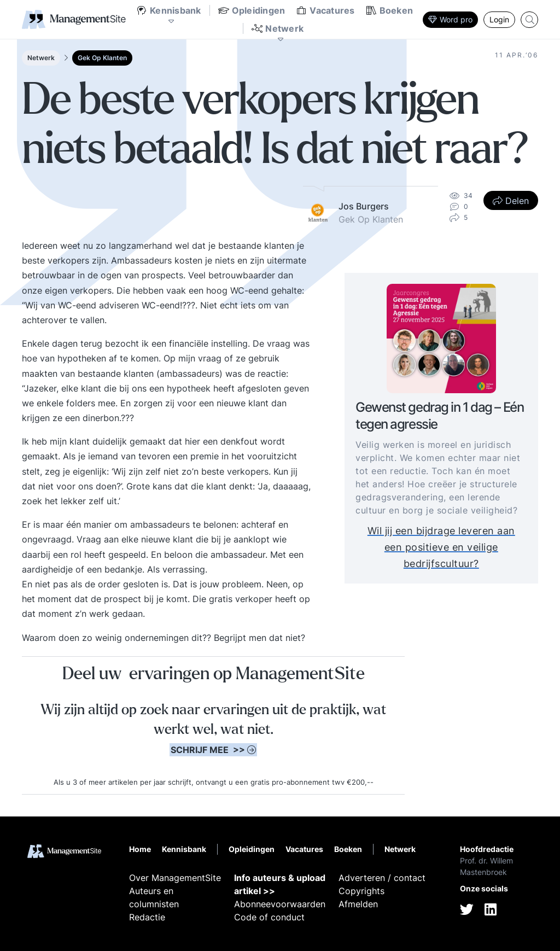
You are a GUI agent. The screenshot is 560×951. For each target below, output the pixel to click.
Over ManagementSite (175, 878)
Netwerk (41, 58)
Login (499, 19)
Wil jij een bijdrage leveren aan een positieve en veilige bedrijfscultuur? (441, 547)
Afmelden (358, 904)
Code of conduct (269, 917)
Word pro (450, 19)
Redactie (147, 917)
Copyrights (361, 891)
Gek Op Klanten (102, 58)
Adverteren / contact (382, 878)
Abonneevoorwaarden (280, 904)
